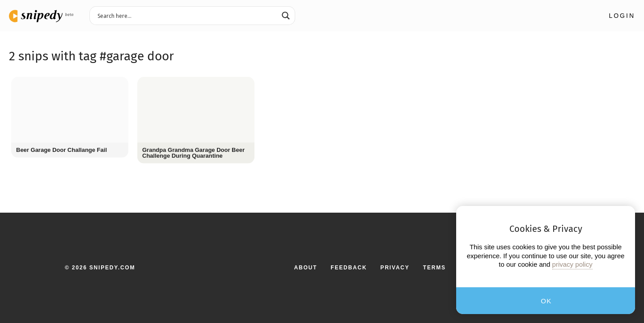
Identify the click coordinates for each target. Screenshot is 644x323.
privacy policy (572, 264)
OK (546, 301)
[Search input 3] (186, 15)
